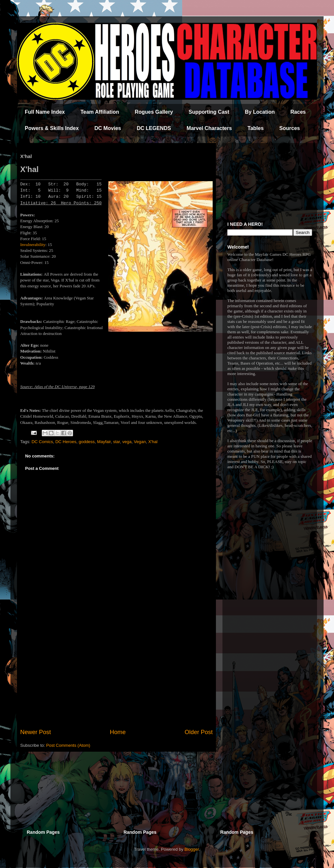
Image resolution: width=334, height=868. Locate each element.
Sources (289, 128)
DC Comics (42, 442)
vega (127, 442)
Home (118, 732)
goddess (87, 442)
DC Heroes (66, 442)
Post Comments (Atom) (68, 745)
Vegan (140, 442)
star (117, 442)
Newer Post (36, 732)
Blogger (192, 849)
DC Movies (108, 128)
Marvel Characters (209, 128)
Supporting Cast (209, 112)
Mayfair (104, 442)
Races (298, 112)
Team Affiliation (100, 112)
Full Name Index (45, 112)
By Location (260, 112)
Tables (256, 128)
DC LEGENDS (154, 128)
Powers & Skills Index (52, 128)
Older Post (199, 732)
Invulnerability (33, 245)
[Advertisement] (116, 674)
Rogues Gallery (154, 112)
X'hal (153, 442)
